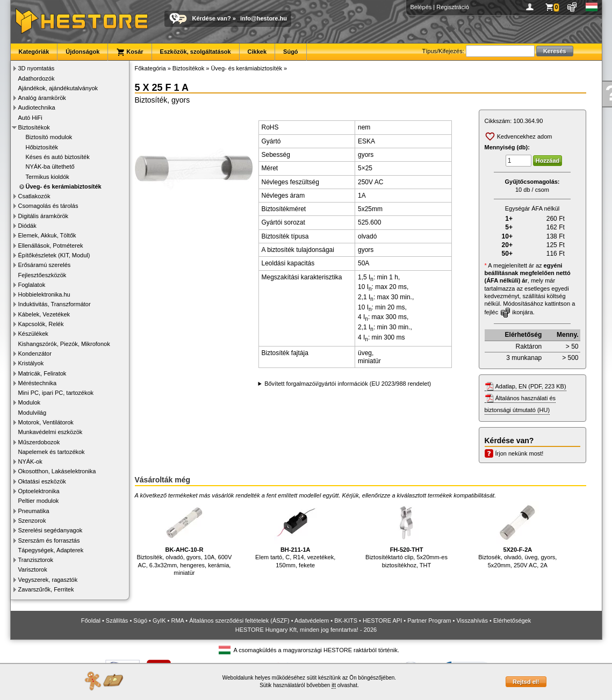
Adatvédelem (312, 620)
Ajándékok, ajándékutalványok (58, 88)
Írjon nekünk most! (520, 453)
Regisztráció (453, 7)
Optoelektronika (39, 491)
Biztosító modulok (49, 137)
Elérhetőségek (512, 620)
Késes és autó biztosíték (58, 157)
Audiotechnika (37, 107)
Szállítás (117, 620)
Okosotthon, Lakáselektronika (57, 471)
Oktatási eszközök (42, 481)
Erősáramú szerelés (45, 265)
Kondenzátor (35, 353)
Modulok (30, 402)
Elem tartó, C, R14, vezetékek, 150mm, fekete (295, 535)
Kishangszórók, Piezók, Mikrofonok (64, 344)
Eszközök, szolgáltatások (196, 52)
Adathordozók (37, 78)
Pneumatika (34, 511)
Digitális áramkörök (44, 216)
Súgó (291, 52)
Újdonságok (82, 52)
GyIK (159, 620)
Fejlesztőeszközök (42, 275)
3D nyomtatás (37, 68)
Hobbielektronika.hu (44, 294)
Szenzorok (32, 521)
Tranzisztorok (36, 560)
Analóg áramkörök (42, 98)
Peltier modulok (39, 501)
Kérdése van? (212, 18)
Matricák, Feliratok (42, 373)
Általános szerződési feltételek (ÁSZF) (239, 620)
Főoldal (91, 620)
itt (334, 685)
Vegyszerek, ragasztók (48, 580)
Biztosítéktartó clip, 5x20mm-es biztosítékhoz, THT (406, 535)
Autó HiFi (30, 118)
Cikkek (257, 52)
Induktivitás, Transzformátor (55, 304)
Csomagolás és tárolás (48, 206)
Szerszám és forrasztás (49, 540)
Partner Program (429, 620)
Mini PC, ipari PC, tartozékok (56, 393)
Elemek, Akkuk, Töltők (47, 235)
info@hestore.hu (264, 18)
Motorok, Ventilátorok (46, 422)
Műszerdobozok (39, 442)
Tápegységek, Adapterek (51, 550)
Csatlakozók (34, 196)
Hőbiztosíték (42, 147)
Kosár (129, 52)
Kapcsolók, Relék (41, 324)
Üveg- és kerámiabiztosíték (64, 186)
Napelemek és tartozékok (52, 452)
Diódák (27, 226)
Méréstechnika (38, 383)
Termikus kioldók (48, 177)
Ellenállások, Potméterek (51, 246)
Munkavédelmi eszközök (51, 432)
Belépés (421, 7)
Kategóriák (34, 52)
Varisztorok (33, 569)
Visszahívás (472, 620)
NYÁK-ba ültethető (50, 167)
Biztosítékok (34, 127)
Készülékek (33, 334)
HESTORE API (382, 620)
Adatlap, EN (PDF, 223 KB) (531, 386)
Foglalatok (32, 285)
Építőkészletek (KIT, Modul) (54, 255)
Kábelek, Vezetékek (44, 314)
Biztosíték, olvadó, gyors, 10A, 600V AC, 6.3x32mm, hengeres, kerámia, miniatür (185, 539)
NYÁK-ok (30, 461)
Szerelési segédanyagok (51, 530)
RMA (177, 620)
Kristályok (31, 363)
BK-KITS (346, 620)
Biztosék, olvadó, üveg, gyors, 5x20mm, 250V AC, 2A (517, 535)
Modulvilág (33, 413)
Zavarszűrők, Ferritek (46, 589)
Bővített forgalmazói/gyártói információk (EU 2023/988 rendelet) (348, 384)
